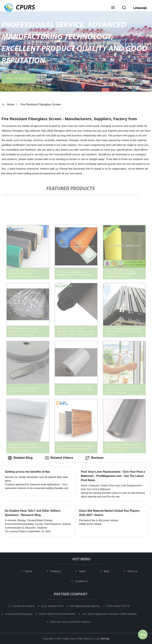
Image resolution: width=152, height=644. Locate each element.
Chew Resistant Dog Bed (17, 614)
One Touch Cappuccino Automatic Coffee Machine (108, 614)
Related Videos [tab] (59, 458)
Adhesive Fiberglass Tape (16, 131)
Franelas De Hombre (22, 606)
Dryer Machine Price (51, 606)
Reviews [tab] (94, 458)
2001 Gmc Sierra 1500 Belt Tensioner (69, 622)
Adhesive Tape (38, 131)
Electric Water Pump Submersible (56, 614)
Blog (108, 571)
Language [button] (140, 8)
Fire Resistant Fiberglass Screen (41, 104)
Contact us (83, 581)
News (84, 571)
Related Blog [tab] (20, 458)
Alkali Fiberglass (56, 131)
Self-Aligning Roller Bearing (83, 606)
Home (11, 104)
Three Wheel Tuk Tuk (117, 606)
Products (57, 571)
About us (134, 571)
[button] (113, 8)
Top (143, 633)
